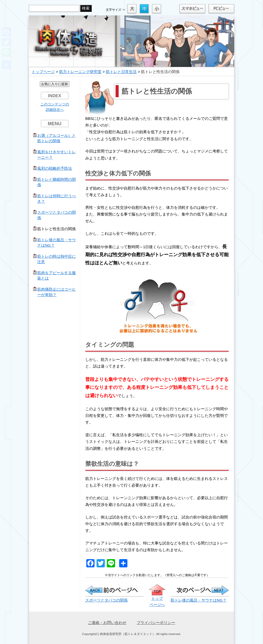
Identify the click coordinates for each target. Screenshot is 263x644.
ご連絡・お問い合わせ (107, 623)
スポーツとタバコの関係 (106, 600)
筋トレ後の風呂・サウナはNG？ (199, 600)
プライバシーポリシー (156, 623)
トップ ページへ (157, 598)
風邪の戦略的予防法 (55, 168)
